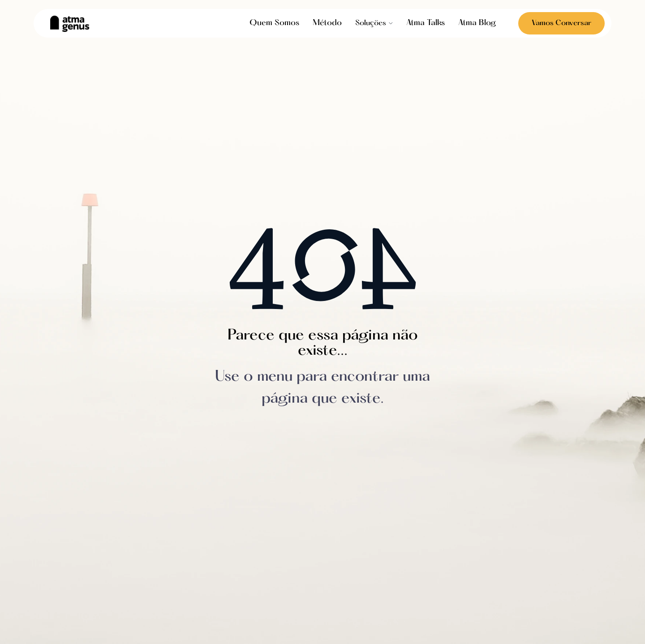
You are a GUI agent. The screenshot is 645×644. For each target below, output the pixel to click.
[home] (69, 24)
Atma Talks (426, 23)
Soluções (371, 23)
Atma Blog (477, 23)
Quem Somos (274, 23)
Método (327, 23)
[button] (374, 23)
